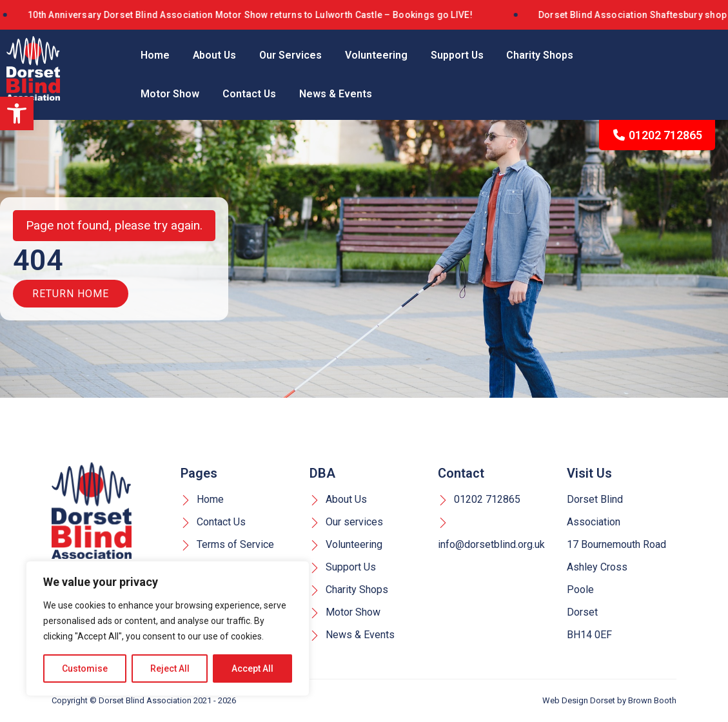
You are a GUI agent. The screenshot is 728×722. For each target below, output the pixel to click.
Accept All (252, 668)
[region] (168, 629)
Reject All (170, 668)
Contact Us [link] (250, 94)
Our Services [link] (292, 55)
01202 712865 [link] (657, 135)
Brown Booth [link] (652, 701)
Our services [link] (346, 522)
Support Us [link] (459, 55)
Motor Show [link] (170, 94)
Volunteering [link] (378, 55)
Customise (85, 668)
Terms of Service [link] (227, 545)
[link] (17, 113)
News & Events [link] (336, 94)
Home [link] (155, 55)
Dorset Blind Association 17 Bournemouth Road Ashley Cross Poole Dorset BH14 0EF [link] (616, 568)
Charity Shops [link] (542, 55)
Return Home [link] (71, 294)
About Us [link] (215, 55)
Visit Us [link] (589, 474)
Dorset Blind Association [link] (145, 701)
